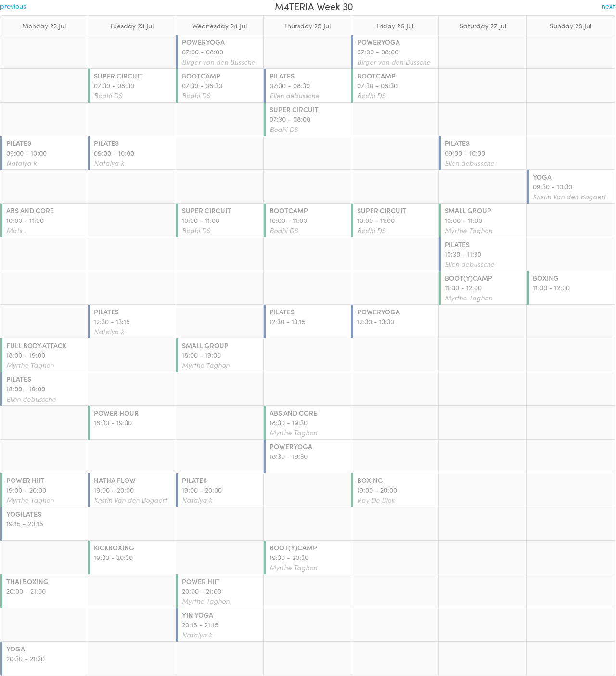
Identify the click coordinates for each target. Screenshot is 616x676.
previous (13, 6)
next (608, 6)
